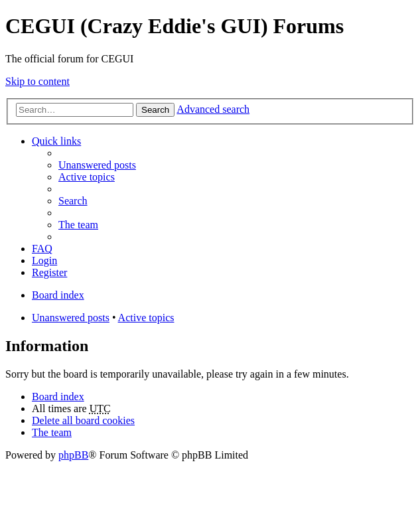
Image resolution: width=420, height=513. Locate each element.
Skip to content (37, 81)
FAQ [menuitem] (42, 249)
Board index (58, 397)
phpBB (73, 455)
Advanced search (213, 109)
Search (155, 110)
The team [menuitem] (78, 225)
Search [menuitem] (73, 201)
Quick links (56, 141)
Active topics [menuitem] (87, 177)
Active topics (146, 318)
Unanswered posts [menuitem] (97, 165)
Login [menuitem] (44, 260)
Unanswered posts (71, 318)
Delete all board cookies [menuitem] (83, 420)
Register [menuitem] (49, 272)
